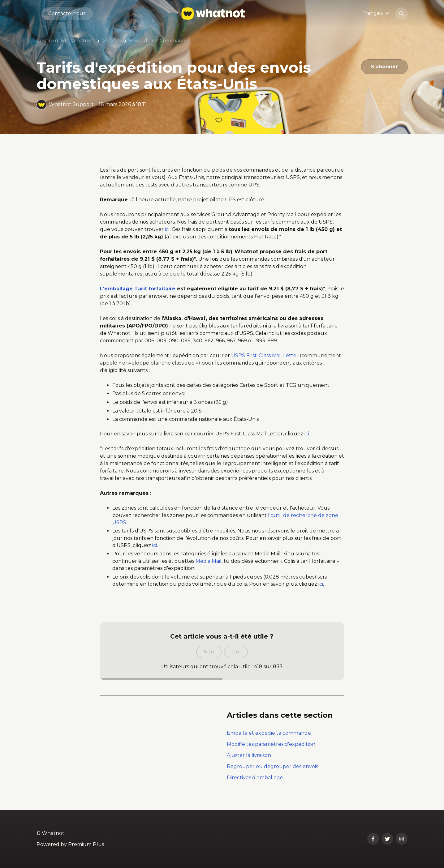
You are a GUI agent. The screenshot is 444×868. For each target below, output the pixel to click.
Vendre (111, 41)
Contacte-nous (67, 13)
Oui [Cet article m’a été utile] (236, 652)
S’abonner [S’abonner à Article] (384, 67)
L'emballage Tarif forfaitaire (138, 289)
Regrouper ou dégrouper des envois (272, 766)
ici (167, 229)
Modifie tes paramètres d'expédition (271, 744)
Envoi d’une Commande (159, 41)
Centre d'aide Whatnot (65, 41)
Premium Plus (86, 844)
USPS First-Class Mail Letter (265, 355)
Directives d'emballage (255, 778)
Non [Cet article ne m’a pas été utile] (209, 652)
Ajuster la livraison (249, 755)
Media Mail (209, 561)
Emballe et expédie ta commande (269, 733)
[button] (377, 13)
